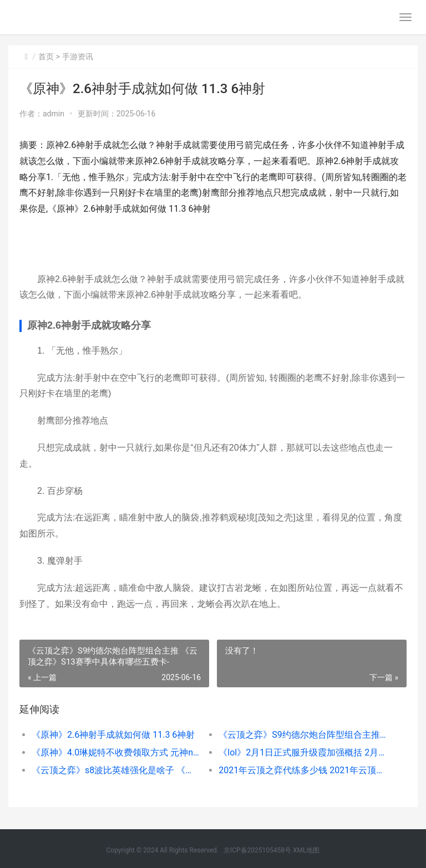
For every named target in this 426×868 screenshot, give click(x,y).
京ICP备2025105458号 (257, 850)
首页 (46, 57)
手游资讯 (78, 57)
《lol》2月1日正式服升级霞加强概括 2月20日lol (303, 752)
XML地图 (306, 850)
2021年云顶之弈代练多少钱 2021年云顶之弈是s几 (303, 770)
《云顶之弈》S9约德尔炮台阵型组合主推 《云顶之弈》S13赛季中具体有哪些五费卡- (303, 735)
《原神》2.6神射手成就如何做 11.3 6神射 (113, 735)
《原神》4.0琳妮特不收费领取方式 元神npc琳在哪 (116, 752)
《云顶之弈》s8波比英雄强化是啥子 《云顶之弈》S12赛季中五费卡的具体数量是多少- (116, 770)
